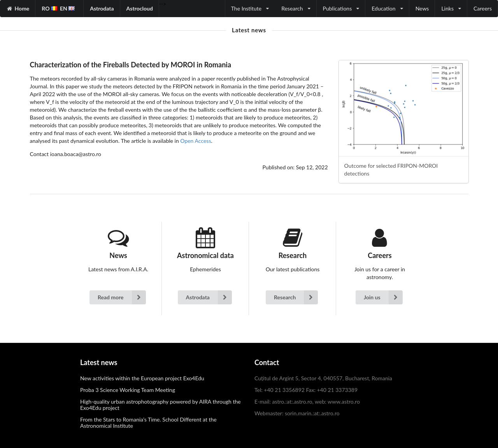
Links (451, 8)
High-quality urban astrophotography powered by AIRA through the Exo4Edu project (160, 405)
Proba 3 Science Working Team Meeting (128, 390)
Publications (341, 8)
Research (296, 8)
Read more (122, 297)
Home (22, 8)
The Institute (250, 8)
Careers (483, 8)
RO (49, 8)
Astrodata (102, 8)
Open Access (196, 141)
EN (67, 8)
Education (387, 8)
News (422, 8)
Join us (383, 297)
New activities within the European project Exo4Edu (142, 378)
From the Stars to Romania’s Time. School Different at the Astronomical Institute (148, 423)
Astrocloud (140, 8)
